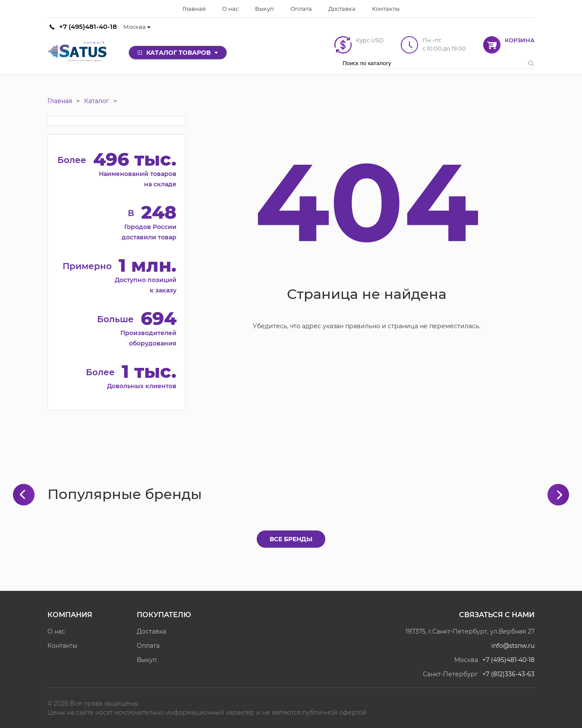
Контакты (62, 646)
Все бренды (291, 539)
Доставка (151, 631)
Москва (137, 27)
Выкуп (147, 660)
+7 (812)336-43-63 (508, 674)
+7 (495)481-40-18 (88, 27)
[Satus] (78, 53)
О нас (56, 631)
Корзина (520, 40)
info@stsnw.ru (513, 646)
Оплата (148, 646)
